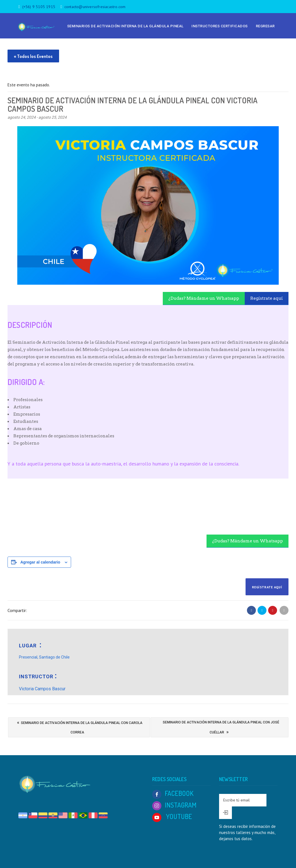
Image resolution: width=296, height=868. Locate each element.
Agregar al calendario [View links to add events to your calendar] (40, 562)
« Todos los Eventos (33, 56)
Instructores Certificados (220, 26)
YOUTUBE (172, 816)
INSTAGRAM (174, 805)
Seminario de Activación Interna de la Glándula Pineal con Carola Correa (80, 726)
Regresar (265, 26)
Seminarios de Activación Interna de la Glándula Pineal (125, 26)
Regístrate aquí (267, 298)
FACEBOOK (173, 793)
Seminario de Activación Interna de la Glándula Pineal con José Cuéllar (221, 728)
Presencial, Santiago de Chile (44, 657)
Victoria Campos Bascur (42, 689)
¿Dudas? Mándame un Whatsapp (204, 298)
